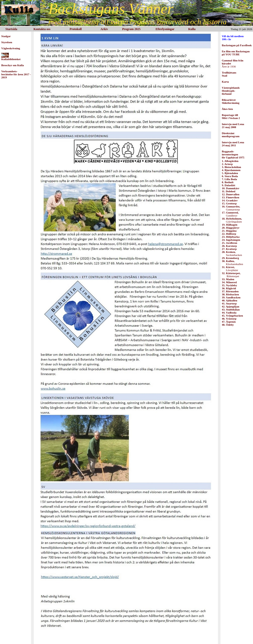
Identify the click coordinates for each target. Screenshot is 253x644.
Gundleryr (230, 214)
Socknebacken (232, 253)
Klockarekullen (232, 263)
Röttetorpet (231, 275)
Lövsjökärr (230, 269)
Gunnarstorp (231, 208)
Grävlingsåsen (232, 220)
